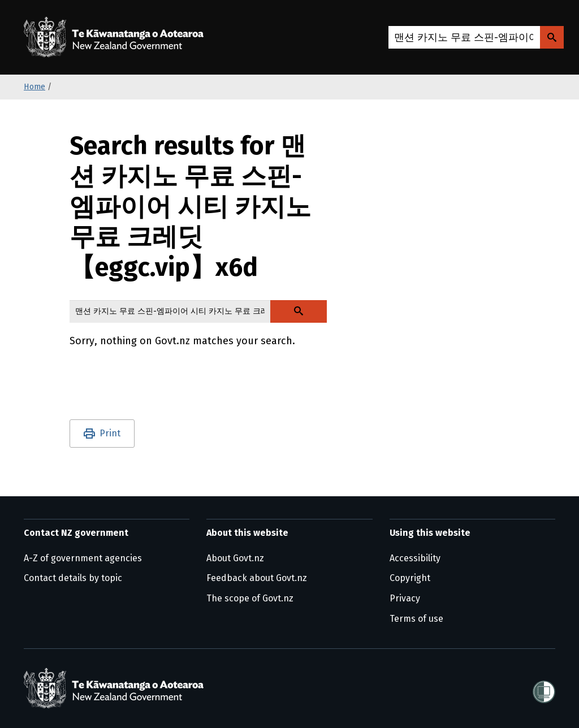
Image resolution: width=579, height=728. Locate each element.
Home (34, 87)
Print (110, 433)
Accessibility (415, 558)
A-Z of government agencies (83, 558)
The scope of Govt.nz (250, 598)
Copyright (410, 578)
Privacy (405, 598)
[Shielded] (544, 688)
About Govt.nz (235, 558)
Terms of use (416, 619)
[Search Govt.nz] (552, 37)
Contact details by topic (73, 578)
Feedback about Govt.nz (257, 578)
